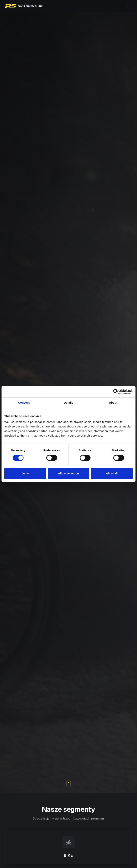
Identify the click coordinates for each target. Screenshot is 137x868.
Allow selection (69, 473)
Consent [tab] (24, 403)
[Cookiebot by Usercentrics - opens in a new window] (116, 392)
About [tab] (113, 403)
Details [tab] (68, 403)
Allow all (112, 473)
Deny (25, 473)
